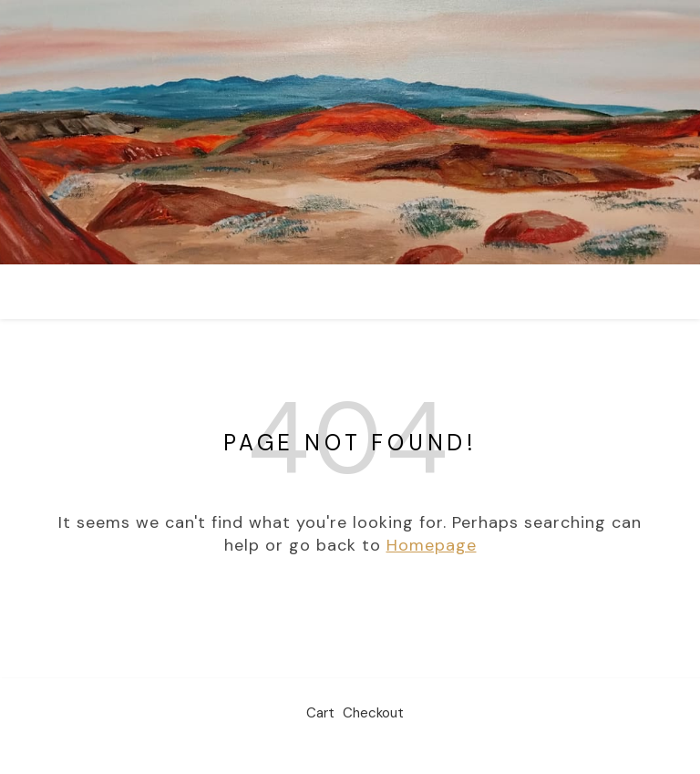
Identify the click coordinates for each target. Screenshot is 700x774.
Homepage (432, 545)
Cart (320, 713)
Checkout (373, 713)
